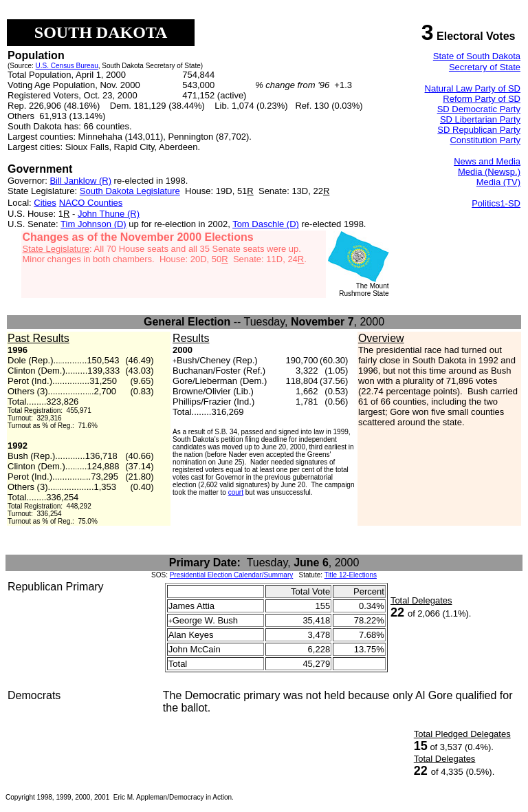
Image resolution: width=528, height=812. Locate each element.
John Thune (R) (109, 214)
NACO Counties (91, 203)
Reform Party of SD (482, 99)
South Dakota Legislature (130, 191)
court (236, 492)
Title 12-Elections (351, 575)
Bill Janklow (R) (80, 181)
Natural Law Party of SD (473, 88)
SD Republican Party (479, 130)
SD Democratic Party (479, 109)
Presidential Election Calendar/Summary (232, 575)
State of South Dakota (477, 56)
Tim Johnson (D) (93, 224)
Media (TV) (498, 182)
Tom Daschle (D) (266, 224)
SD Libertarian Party (480, 119)
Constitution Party (485, 140)
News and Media (487, 161)
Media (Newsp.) (489, 172)
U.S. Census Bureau (67, 66)
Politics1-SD (496, 203)
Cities (45, 203)
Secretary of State (485, 67)
